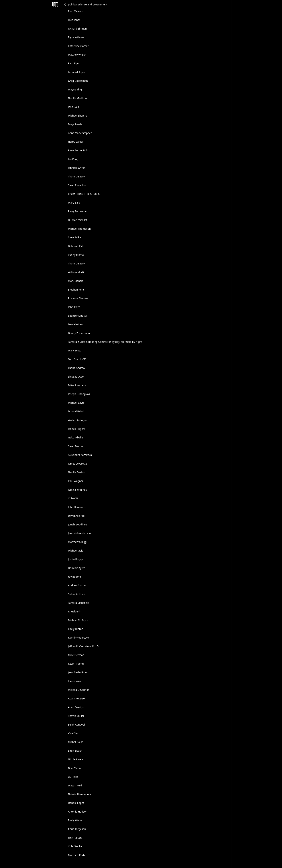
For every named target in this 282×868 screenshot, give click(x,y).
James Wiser (75, 681)
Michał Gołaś (76, 742)
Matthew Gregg (77, 542)
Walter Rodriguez (78, 420)
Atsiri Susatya (76, 707)
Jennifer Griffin (77, 168)
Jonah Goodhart (77, 524)
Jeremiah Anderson (79, 533)
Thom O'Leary (76, 176)
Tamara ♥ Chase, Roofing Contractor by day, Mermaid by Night (105, 342)
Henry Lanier (76, 142)
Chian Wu (74, 498)
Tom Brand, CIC (77, 359)
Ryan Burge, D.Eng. (79, 150)
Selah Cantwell (77, 725)
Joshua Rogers (77, 429)
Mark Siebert (76, 281)
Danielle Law (76, 324)
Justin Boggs (75, 559)
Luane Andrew (77, 368)
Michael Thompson (79, 229)
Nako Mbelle (75, 437)
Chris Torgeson (77, 829)
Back (65, 4)
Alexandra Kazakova (80, 455)
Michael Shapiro (78, 116)
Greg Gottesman (78, 81)
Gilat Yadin (74, 768)
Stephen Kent (76, 290)
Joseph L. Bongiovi (79, 394)
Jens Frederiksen (78, 672)
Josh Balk (73, 107)
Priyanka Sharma (78, 298)
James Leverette (77, 464)
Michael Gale (76, 551)
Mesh (55, 4)
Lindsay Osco (76, 377)
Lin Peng (73, 159)
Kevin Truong (76, 664)
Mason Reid (75, 785)
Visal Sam (74, 733)
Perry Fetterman (78, 211)
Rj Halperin (75, 611)
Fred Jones (74, 20)
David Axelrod (76, 516)
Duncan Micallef (78, 220)
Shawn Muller (76, 716)
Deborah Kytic (76, 246)
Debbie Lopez (76, 803)
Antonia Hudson (78, 812)
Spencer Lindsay (78, 316)
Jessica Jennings (77, 490)
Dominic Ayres (77, 568)
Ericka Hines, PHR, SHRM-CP (85, 194)
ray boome (74, 577)
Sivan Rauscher (77, 185)
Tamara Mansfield (79, 603)
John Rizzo (74, 307)
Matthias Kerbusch (79, 855)
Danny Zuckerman (79, 333)
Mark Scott (74, 350)
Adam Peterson (77, 698)
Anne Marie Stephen (80, 133)
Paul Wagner (76, 481)
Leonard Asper (77, 72)
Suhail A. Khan (77, 594)
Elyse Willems (76, 37)
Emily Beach (75, 751)
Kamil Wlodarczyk (78, 638)
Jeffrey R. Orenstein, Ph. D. (84, 646)
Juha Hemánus (77, 507)
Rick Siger (74, 63)
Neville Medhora (78, 98)
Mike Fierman (76, 655)
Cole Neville (75, 846)
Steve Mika (74, 237)
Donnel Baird (76, 411)
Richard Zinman (77, 29)
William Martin (77, 272)
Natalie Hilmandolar (80, 794)
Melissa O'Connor (79, 690)
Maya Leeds (75, 124)
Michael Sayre (76, 403)
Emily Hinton (76, 629)
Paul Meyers (75, 11)
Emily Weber (75, 820)
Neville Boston (77, 472)
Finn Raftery (75, 838)
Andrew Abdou (77, 585)
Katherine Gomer (78, 46)
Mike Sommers (77, 385)
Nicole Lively (75, 759)
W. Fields (73, 777)
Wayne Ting (75, 89)
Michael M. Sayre (78, 620)
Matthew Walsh (77, 55)
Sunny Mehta (76, 255)
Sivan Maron (75, 446)
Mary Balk (74, 203)
